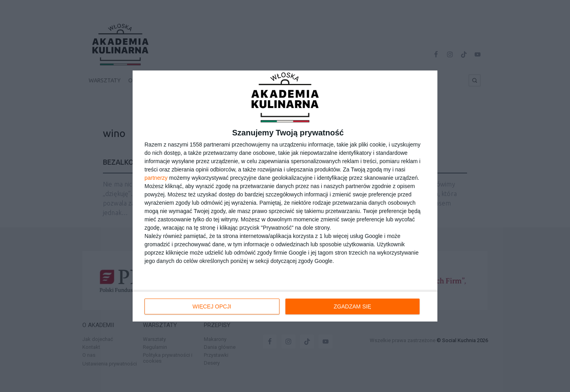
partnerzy (156, 178)
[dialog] (285, 196)
